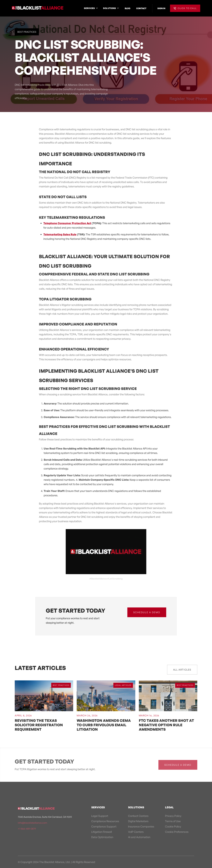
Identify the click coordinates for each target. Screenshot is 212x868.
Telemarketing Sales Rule (60, 236)
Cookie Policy (173, 826)
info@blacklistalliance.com (32, 823)
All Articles (182, 670)
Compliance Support (104, 826)
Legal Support (100, 816)
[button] (91, 8)
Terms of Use (173, 821)
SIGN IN (161, 8)
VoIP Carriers (136, 832)
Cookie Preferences (177, 832)
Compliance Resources (105, 821)
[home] (38, 8)
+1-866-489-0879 (27, 829)
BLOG (127, 8)
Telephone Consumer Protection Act (68, 225)
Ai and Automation (139, 837)
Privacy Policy (173, 816)
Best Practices (27, 32)
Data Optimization (102, 837)
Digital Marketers (138, 821)
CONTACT (141, 8)
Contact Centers (138, 816)
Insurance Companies (141, 826)
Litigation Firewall (102, 832)
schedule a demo (147, 612)
